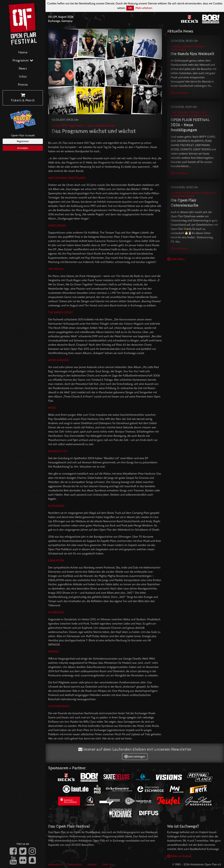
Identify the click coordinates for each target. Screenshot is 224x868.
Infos (23, 77)
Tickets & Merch (23, 98)
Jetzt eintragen (135, 757)
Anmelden (23, 148)
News (23, 69)
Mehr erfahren (144, 8)
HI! (56, 612)
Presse (23, 85)
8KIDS (52, 408)
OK (130, 8)
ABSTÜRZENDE (67, 178)
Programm (23, 61)
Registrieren (23, 141)
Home (23, 52)
